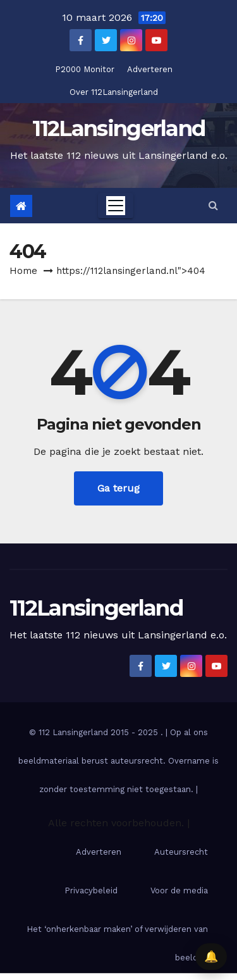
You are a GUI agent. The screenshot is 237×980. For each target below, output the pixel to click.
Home (23, 271)
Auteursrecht (181, 852)
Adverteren (150, 69)
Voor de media (179, 890)
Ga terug (118, 488)
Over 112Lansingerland (114, 92)
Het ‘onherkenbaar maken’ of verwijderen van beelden (117, 943)
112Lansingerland (119, 128)
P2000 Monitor (85, 69)
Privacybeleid (91, 890)
